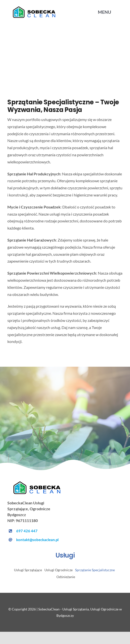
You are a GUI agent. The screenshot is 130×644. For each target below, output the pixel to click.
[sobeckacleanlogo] (38, 483)
